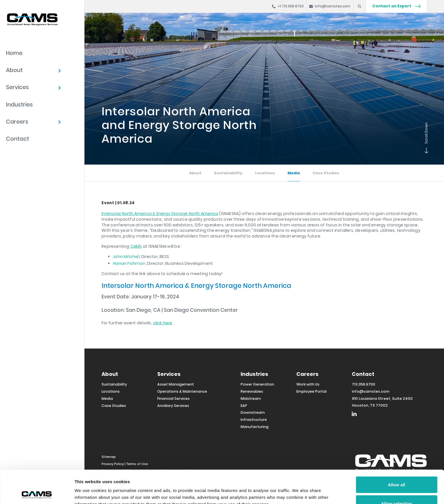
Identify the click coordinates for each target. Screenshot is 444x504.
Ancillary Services (173, 406)
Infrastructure (254, 420)
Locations (265, 173)
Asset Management (176, 384)
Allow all (397, 451)
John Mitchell (126, 257)
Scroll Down (425, 152)
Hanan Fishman (129, 263)
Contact (17, 139)
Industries (19, 105)
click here (163, 323)
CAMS (136, 246)
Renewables (252, 391)
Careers (17, 122)
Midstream (251, 399)
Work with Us (308, 384)
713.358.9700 (364, 384)
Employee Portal (311, 391)
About (14, 70)
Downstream (253, 412)
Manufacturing (255, 427)
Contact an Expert (396, 6)
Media (294, 173)
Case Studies (326, 173)
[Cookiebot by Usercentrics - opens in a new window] (37, 493)
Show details (299, 489)
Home (14, 53)
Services (17, 87)
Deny (397, 489)
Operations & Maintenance (182, 391)
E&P (244, 406)
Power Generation (257, 384)
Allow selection (396, 470)
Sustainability (228, 173)
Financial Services (174, 399)
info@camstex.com (371, 391)
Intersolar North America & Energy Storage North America (160, 214)
